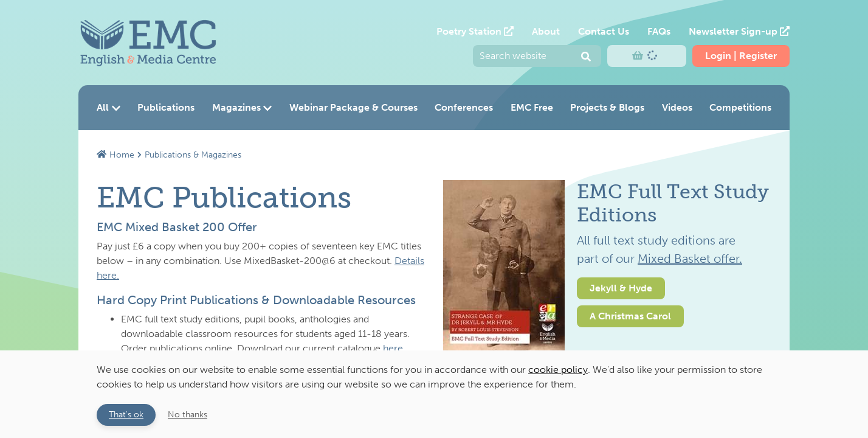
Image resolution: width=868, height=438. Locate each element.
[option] (607, 305)
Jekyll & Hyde (621, 288)
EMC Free (532, 107)
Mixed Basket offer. (690, 259)
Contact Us (604, 31)
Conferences (464, 107)
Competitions (740, 107)
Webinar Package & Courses (353, 107)
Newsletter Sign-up (739, 31)
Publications (166, 107)
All (108, 107)
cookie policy (558, 370)
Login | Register (741, 56)
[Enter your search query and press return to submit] (537, 56)
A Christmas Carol (630, 316)
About (546, 31)
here (393, 348)
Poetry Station (475, 31)
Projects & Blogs (607, 107)
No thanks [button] (188, 414)
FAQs (659, 31)
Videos (677, 107)
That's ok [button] (126, 414)
